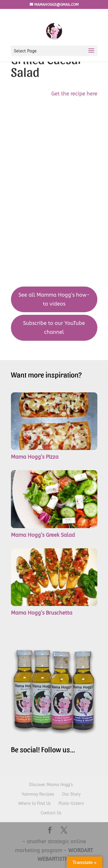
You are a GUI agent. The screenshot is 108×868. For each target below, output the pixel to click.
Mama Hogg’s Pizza (35, 457)
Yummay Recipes (38, 794)
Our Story (71, 794)
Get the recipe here (74, 94)
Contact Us (51, 813)
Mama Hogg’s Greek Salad (43, 535)
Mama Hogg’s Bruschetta (42, 613)
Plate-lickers (71, 804)
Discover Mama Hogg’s (51, 785)
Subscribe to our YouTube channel (54, 328)
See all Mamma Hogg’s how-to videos (54, 299)
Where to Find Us (34, 804)
